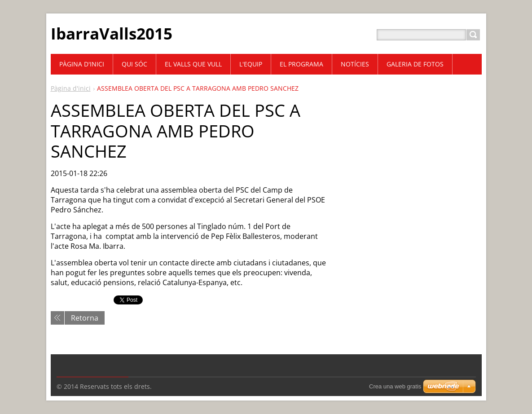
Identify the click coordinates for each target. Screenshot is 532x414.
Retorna (85, 318)
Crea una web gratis (395, 386)
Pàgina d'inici (71, 88)
